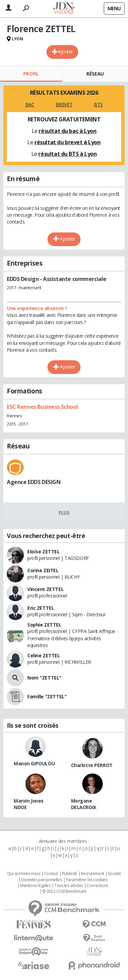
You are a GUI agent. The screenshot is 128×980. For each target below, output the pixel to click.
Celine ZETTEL (44, 655)
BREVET (64, 104)
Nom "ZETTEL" (44, 678)
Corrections (97, 886)
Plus (64, 512)
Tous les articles (69, 886)
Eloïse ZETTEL (44, 552)
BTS (98, 104)
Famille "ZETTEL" (47, 696)
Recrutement (92, 874)
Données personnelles (42, 880)
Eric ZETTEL (41, 608)
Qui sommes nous (24, 874)
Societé (114, 874)
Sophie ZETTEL (44, 625)
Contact (51, 874)
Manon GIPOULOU (34, 763)
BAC (30, 104)
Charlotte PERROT (92, 765)
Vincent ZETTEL (45, 589)
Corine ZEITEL (43, 570)
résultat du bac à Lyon (67, 131)
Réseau (95, 74)
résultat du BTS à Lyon (67, 154)
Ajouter (65, 51)
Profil (31, 74)
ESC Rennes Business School (42, 407)
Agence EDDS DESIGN (34, 482)
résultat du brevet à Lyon (68, 142)
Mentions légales (35, 886)
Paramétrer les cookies (87, 880)
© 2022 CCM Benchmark (64, 891)
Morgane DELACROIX (84, 804)
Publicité (70, 874)
